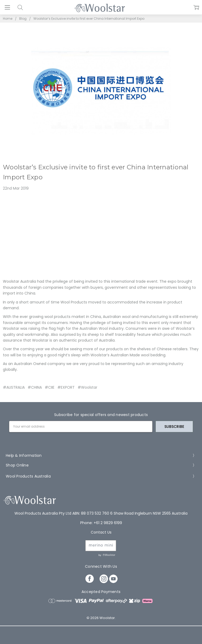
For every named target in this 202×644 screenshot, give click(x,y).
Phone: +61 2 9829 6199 (101, 523)
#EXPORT (66, 387)
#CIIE (50, 387)
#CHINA (35, 387)
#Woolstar (87, 387)
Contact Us (101, 532)
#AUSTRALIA (14, 387)
